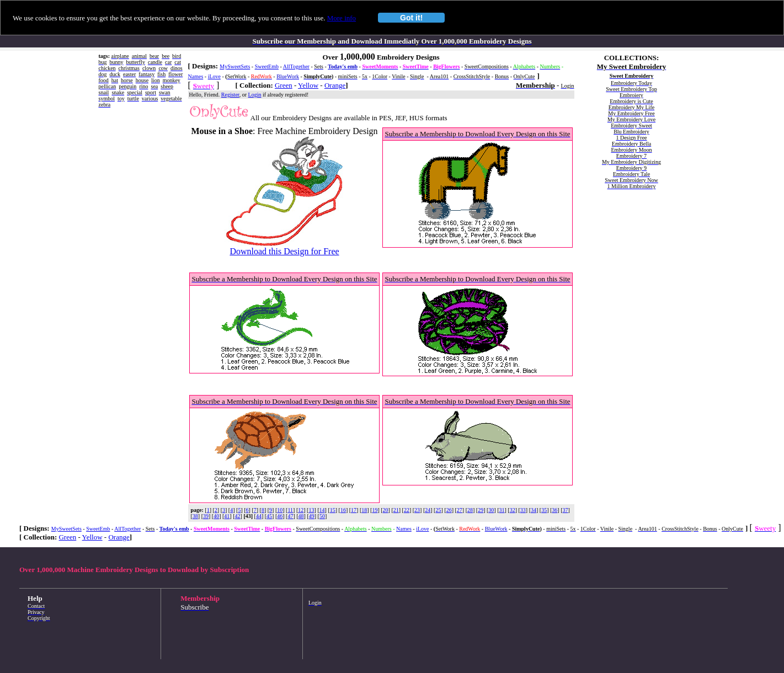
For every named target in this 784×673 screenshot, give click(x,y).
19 (375, 510)
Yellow (308, 85)
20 (386, 510)
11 (290, 510)
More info (342, 18)
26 (449, 510)
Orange (335, 85)
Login (255, 95)
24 (428, 510)
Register (230, 95)
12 (301, 510)
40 (216, 516)
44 (259, 516)
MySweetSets (235, 66)
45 (269, 516)
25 (438, 510)
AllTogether (296, 66)
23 (417, 510)
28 (470, 510)
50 (322, 516)
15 (333, 510)
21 (396, 510)
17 (354, 510)
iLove (214, 76)
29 (481, 510)
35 (544, 510)
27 (460, 510)
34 (534, 510)
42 (238, 516)
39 (206, 516)
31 (502, 510)
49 (312, 516)
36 (554, 510)
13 (311, 510)
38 (195, 516)
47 (290, 516)
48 (301, 516)
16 (343, 510)
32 (513, 510)
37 (566, 510)
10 (280, 510)
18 (364, 510)
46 (280, 516)
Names (196, 76)
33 (523, 510)
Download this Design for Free (284, 251)
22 (407, 510)
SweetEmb (267, 66)
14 (322, 510)
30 (491, 510)
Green (284, 85)
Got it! (411, 18)
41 (227, 516)
